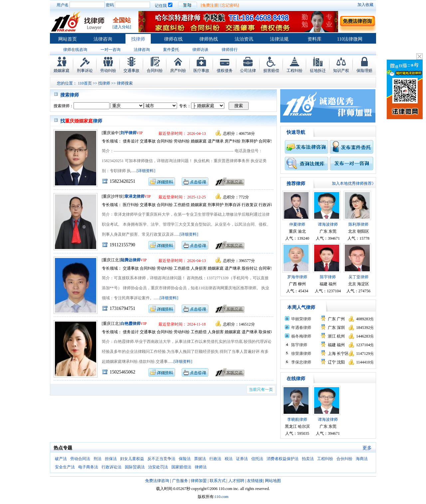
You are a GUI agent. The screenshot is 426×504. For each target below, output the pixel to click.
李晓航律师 (297, 419)
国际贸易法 (135, 467)
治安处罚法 (158, 467)
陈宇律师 (328, 277)
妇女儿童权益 (132, 459)
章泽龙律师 (134, 196)
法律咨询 (103, 39)
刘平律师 (128, 133)
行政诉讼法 (111, 467)
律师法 (201, 467)
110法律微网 (350, 39)
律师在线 (173, 39)
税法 (229, 459)
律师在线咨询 (75, 50)
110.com (221, 497)
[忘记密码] (230, 5)
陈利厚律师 (358, 224)
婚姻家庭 (62, 71)
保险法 (185, 459)
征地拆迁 (318, 71)
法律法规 (279, 39)
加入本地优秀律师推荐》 (354, 183)
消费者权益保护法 (283, 459)
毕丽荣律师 (301, 319)
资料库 (315, 39)
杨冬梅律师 (301, 336)
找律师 (138, 39)
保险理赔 (364, 71)
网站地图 (273, 481)
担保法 (111, 459)
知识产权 (341, 71)
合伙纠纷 (344, 459)
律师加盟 (199, 481)
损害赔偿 (271, 71)
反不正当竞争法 (161, 459)
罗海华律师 (297, 277)
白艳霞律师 (130, 324)
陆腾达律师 (130, 260)
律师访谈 (200, 50)
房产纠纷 (178, 71)
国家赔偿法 (181, 467)
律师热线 (209, 39)
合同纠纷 (155, 71)
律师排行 (230, 50)
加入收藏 (365, 5)
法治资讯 (244, 39)
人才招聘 (236, 481)
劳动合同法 (80, 459)
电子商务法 (88, 467)
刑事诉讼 (85, 71)
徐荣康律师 (301, 354)
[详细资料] (146, 171)
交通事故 (131, 71)
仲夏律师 (297, 224)
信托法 (257, 459)
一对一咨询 (110, 50)
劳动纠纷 (108, 71)
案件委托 (171, 50)
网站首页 (68, 39)
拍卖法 (308, 459)
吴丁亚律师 (358, 277)
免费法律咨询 (157, 481)
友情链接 (255, 481)
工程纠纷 (295, 71)
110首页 (85, 83)
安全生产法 (65, 467)
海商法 (362, 459)
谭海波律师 (328, 224)
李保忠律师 (301, 362)
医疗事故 (201, 71)
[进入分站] (122, 27)
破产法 (61, 459)
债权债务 (225, 71)
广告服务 (180, 481)
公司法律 (248, 71)
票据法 (200, 459)
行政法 (215, 459)
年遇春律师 (301, 328)
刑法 (98, 459)
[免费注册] (210, 5)
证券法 (242, 459)
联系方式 (218, 481)
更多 (367, 448)
